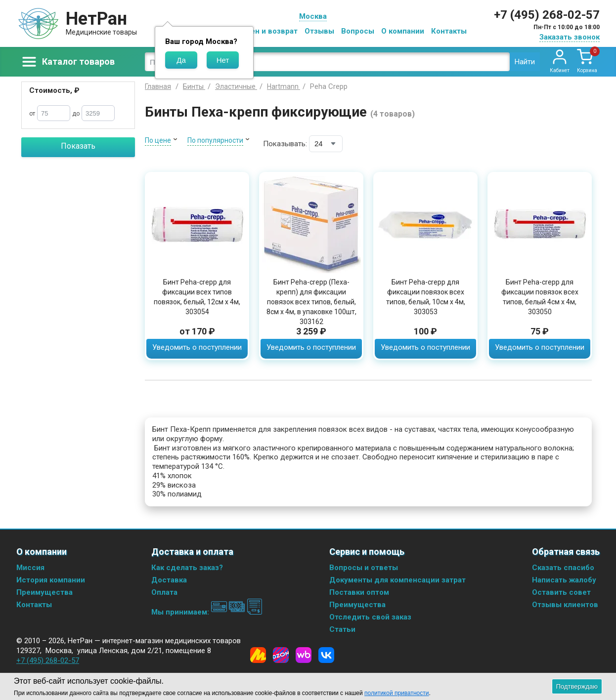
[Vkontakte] (326, 655)
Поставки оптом (359, 592)
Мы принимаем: (207, 612)
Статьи (342, 629)
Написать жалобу (564, 580)
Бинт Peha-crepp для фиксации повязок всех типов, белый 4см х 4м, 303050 (540, 297)
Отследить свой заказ (370, 617)
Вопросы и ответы (364, 568)
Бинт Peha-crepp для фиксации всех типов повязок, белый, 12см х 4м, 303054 (197, 297)
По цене (158, 140)
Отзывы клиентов (565, 605)
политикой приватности (396, 693)
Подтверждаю (577, 686)
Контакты (449, 31)
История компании (51, 580)
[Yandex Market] (258, 655)
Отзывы (319, 31)
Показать (78, 146)
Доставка (169, 580)
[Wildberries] (304, 655)
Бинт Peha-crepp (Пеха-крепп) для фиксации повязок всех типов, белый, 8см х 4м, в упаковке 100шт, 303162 (311, 302)
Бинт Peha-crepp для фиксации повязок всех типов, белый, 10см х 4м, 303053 (426, 297)
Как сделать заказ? (187, 568)
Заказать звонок (570, 37)
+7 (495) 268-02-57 (547, 15)
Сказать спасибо (563, 568)
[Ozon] (281, 655)
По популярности (215, 140)
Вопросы (358, 31)
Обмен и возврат (266, 31)
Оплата (164, 592)
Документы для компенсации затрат (397, 580)
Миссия (30, 568)
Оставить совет (561, 592)
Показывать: (285, 144)
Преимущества (44, 592)
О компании (403, 31)
